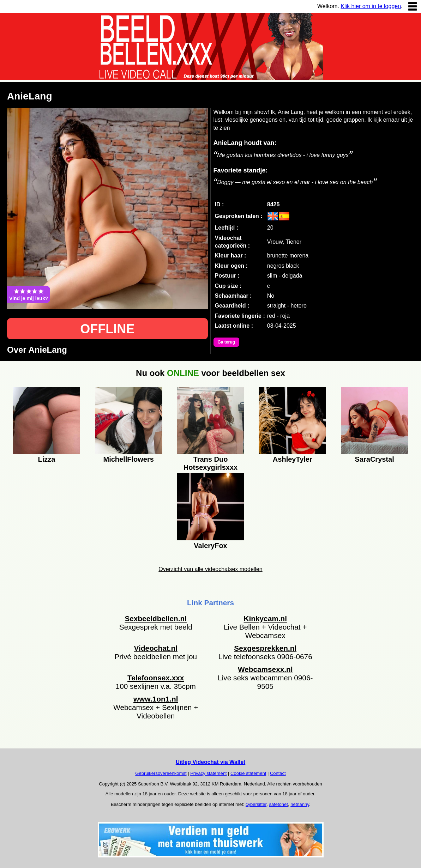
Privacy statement (208, 773)
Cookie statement (248, 773)
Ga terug (226, 342)
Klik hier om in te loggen (371, 6)
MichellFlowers (129, 459)
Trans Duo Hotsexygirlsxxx (210, 462)
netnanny (300, 804)
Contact (278, 773)
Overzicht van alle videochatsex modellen (210, 569)
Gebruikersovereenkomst (161, 773)
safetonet (278, 804)
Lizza (46, 459)
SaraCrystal (375, 459)
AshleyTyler (293, 459)
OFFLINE (107, 329)
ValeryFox (210, 546)
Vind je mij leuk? (29, 295)
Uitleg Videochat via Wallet (211, 762)
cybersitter (256, 804)
